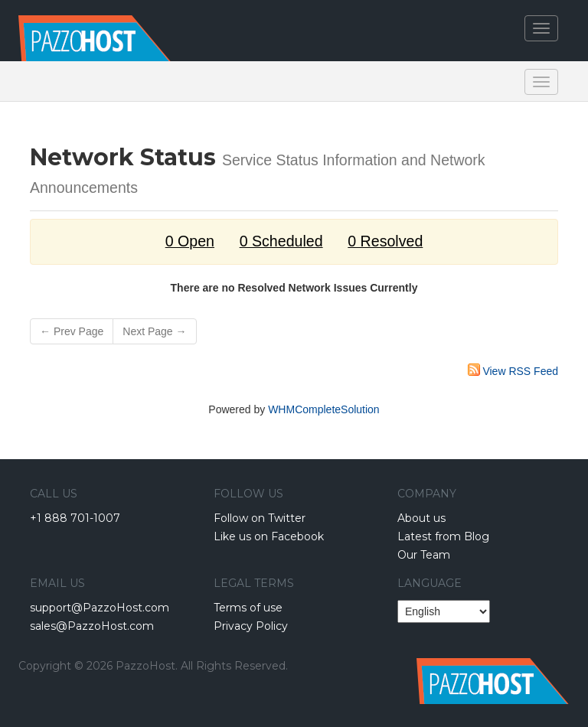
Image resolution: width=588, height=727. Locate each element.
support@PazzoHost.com (100, 608)
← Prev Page (72, 331)
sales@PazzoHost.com (92, 626)
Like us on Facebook (269, 536)
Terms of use (248, 608)
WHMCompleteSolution (324, 409)
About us (421, 518)
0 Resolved (385, 241)
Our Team (424, 555)
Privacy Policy (251, 626)
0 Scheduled (281, 241)
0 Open (190, 241)
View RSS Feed (520, 371)
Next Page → (154, 331)
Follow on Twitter (260, 518)
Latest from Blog (443, 536)
